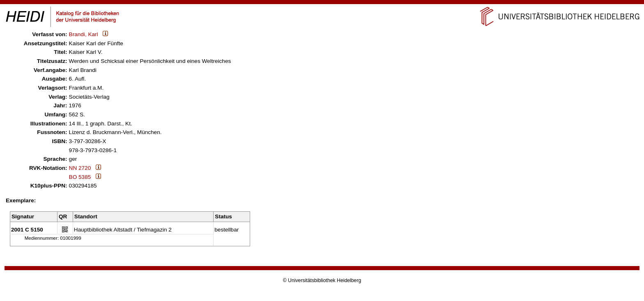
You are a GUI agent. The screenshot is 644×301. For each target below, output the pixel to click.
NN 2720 (80, 168)
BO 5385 (80, 177)
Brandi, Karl (84, 34)
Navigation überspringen (322, 3)
